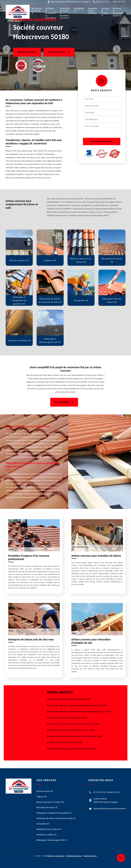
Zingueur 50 (13, 10)
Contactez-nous (59, 52)
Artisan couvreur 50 (45, 791)
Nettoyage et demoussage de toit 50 (118, 12)
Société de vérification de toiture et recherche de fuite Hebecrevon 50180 (80, 712)
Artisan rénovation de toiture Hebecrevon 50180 (69, 699)
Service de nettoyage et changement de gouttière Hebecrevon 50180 (78, 705)
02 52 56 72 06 (102, 2)
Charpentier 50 (79, 10)
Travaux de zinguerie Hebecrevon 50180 (66, 742)
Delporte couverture (56, 856)
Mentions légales (74, 856)
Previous (7, 49)
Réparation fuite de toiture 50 (93, 11)
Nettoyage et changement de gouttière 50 (51, 13)
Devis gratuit (64, 402)
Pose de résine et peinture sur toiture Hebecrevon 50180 (73, 749)
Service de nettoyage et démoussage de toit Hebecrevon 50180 (76, 736)
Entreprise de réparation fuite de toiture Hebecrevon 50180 (74, 724)
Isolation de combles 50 (105, 12)
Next (117, 49)
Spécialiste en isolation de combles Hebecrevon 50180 (72, 730)
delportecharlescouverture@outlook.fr (110, 808)
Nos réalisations (27, 52)
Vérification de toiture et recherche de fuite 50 (65, 13)
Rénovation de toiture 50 (37, 11)
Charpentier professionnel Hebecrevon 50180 (68, 718)
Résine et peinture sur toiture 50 (24, 14)
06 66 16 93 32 (119, 2)
